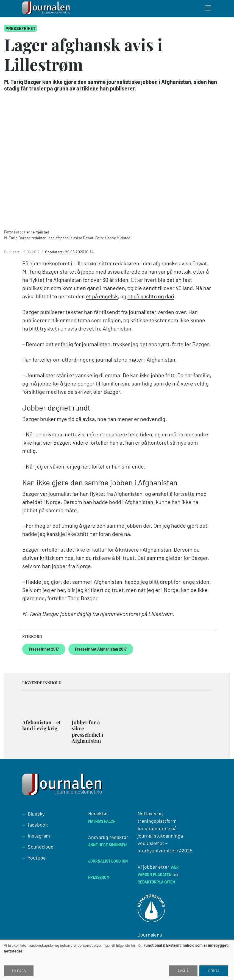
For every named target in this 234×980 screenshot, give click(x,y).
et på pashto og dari (151, 296)
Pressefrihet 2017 (44, 649)
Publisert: (13, 252)
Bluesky (36, 814)
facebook (38, 825)
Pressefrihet (20, 28)
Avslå (183, 971)
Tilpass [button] (19, 971)
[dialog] (117, 960)
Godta (214, 971)
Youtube (37, 858)
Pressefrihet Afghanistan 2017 (101, 649)
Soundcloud (41, 847)
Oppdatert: (55, 252)
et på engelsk (102, 296)
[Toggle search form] (208, 9)
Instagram (39, 836)
